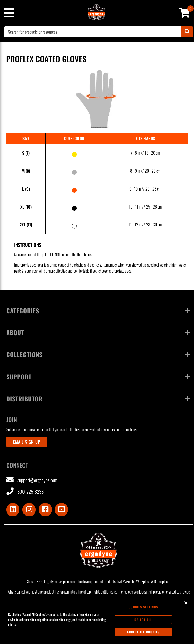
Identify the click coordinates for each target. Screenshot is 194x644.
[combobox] (99, 32)
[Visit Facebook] (45, 510)
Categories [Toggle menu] (99, 311)
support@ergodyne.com (32, 480)
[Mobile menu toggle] (9, 13)
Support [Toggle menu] (99, 377)
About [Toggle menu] (99, 332)
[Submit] (187, 32)
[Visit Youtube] (61, 510)
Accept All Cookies (143, 634)
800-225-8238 (25, 491)
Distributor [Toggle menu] (99, 399)
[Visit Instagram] (29, 510)
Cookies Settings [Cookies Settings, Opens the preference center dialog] (143, 608)
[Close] (186, 604)
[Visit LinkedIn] (13, 510)
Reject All (143, 621)
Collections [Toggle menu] (99, 354)
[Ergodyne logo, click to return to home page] (99, 550)
